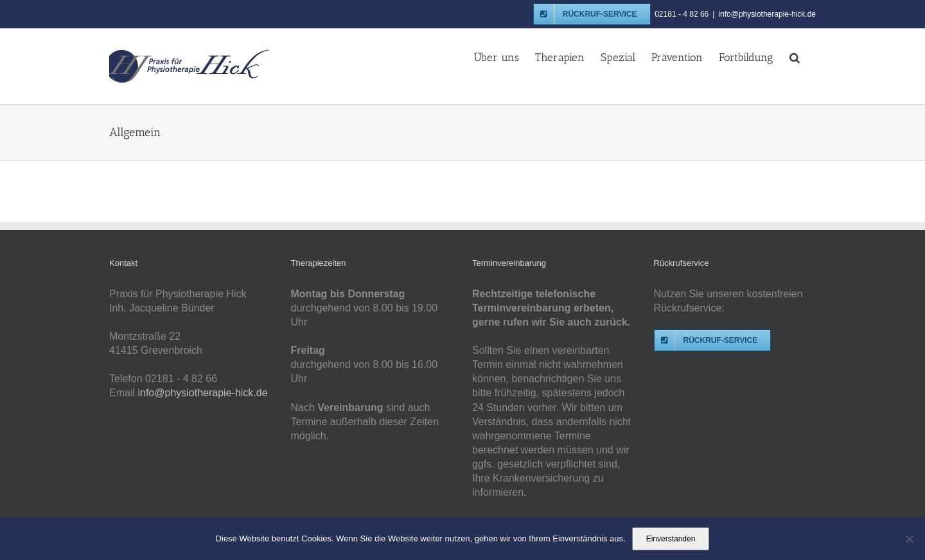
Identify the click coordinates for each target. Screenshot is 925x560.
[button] (795, 57)
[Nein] (909, 539)
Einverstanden (671, 539)
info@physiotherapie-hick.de (767, 14)
